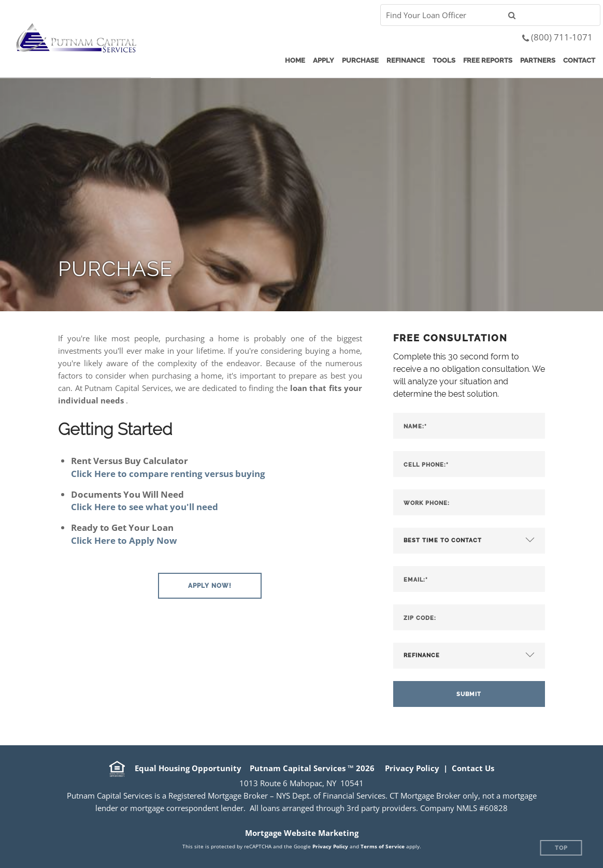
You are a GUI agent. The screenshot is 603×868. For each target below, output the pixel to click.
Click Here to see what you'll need (145, 507)
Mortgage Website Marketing (302, 833)
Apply (324, 60)
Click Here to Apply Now (124, 540)
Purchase (360, 60)
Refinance (406, 60)
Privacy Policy (412, 768)
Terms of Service (383, 846)
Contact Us (473, 768)
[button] (210, 586)
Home (295, 60)
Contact (579, 60)
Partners (538, 60)
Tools (444, 60)
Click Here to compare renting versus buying (168, 474)
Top (561, 848)
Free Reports (488, 60)
